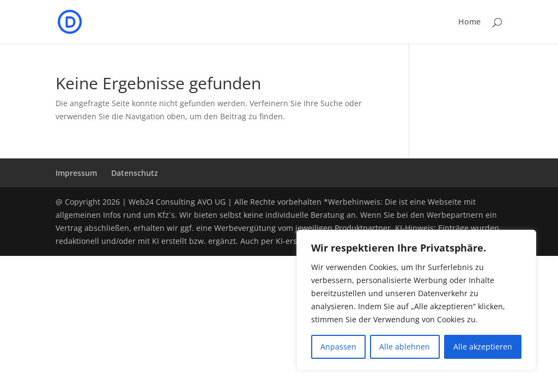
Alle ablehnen (405, 347)
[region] (416, 300)
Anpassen (338, 347)
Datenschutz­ (135, 173)
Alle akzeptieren (483, 347)
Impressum (76, 173)
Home (469, 22)
